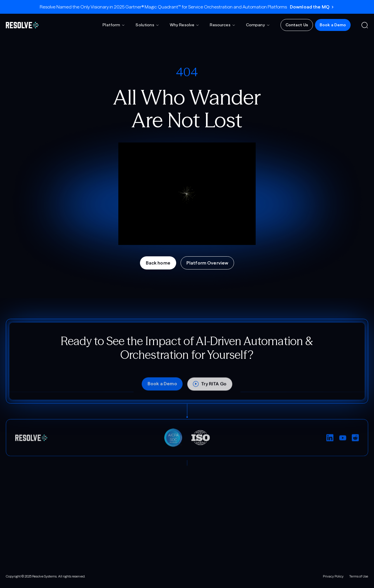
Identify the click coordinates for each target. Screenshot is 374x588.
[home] (22, 25)
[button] (114, 25)
